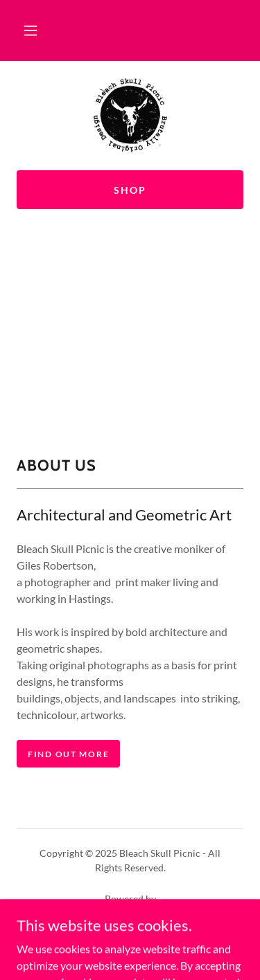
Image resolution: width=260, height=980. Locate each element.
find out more (68, 754)
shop (130, 190)
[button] (31, 30)
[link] (130, 116)
